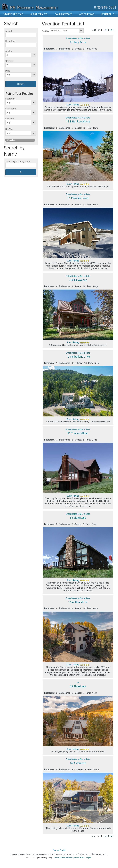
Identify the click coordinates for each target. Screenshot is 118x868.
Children (9, 61)
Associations (87, 14)
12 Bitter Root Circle (78, 122)
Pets (8, 71)
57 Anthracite (78, 763)
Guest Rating (73, 105)
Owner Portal (59, 850)
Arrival (9, 31)
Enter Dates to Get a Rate (78, 38)
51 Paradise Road (78, 198)
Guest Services (39, 14)
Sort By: (46, 31)
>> (112, 30)
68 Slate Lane (78, 687)
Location (10, 119)
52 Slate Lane (78, 518)
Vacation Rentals (14, 14)
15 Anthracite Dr (78, 602)
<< (104, 30)
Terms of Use (79, 858)
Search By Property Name (18, 162)
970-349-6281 (105, 8)
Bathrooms (11, 109)
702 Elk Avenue (78, 280)
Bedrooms (10, 99)
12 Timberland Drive (78, 357)
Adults (9, 51)
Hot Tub (9, 129)
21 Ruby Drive (78, 42)
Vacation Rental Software (63, 858)
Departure (10, 41)
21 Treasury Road (78, 433)
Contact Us (108, 14)
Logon (89, 858)
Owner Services (63, 14)
